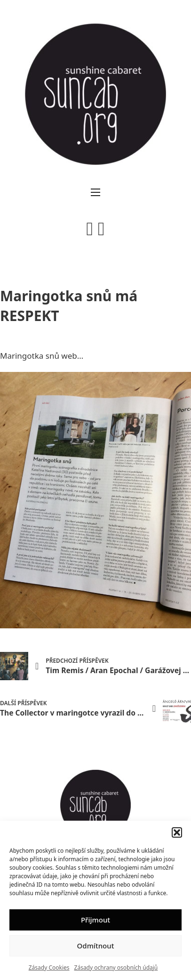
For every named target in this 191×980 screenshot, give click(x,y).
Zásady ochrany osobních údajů (116, 968)
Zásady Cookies (49, 968)
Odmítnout (96, 946)
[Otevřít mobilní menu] (95, 192)
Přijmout (95, 920)
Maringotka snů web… (42, 356)
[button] (177, 832)
